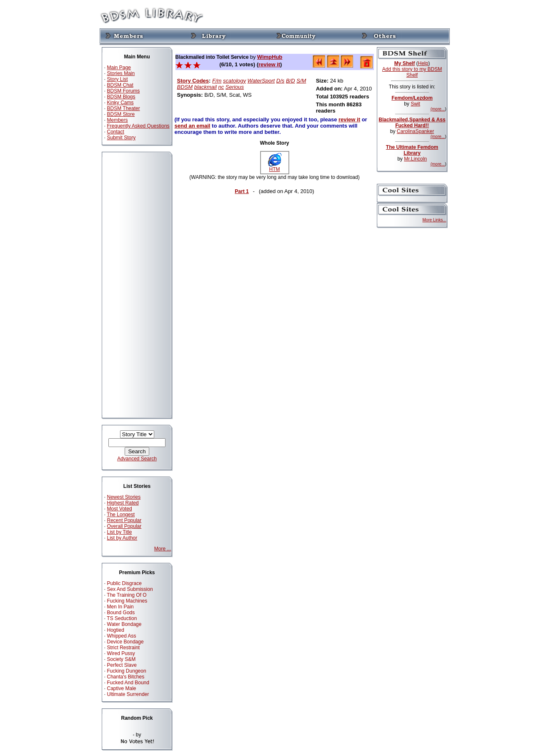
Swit (415, 104)
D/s (281, 81)
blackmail (206, 87)
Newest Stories (124, 497)
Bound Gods (121, 613)
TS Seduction (122, 618)
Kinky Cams (120, 103)
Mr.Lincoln (415, 159)
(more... (438, 109)
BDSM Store (121, 114)
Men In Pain (120, 607)
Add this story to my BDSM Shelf (412, 72)
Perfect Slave (122, 665)
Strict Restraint (124, 648)
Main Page (119, 68)
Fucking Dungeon (127, 671)
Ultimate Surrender (128, 694)
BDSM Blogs (121, 97)
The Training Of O (127, 595)
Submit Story (122, 138)
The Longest (121, 515)
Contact (116, 132)
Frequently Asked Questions (138, 126)
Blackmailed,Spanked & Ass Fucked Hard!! (412, 123)
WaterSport (261, 81)
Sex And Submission (130, 589)
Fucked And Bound (128, 683)
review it (269, 64)
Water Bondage (124, 624)
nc (221, 87)
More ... (163, 549)
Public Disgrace (124, 583)
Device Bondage (125, 642)
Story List (118, 79)
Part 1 (242, 191)
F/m (217, 81)
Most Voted (120, 509)
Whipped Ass (122, 636)
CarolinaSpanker (415, 131)
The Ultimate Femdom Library (412, 150)
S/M (301, 81)
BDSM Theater (124, 108)
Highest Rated (123, 503)
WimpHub (270, 57)
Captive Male (122, 688)
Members (118, 120)
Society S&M (122, 659)
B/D (291, 81)
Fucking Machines (127, 601)
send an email (193, 126)
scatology (234, 81)
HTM (275, 167)
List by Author (122, 538)
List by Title (120, 532)
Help (423, 63)
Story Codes (193, 81)
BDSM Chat (120, 85)
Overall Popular (124, 526)
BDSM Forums (124, 91)
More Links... (434, 220)
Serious (235, 87)
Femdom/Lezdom (412, 98)
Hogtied (116, 630)
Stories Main (121, 73)
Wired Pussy (121, 653)
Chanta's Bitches (126, 677)
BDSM (185, 87)
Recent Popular (124, 520)
